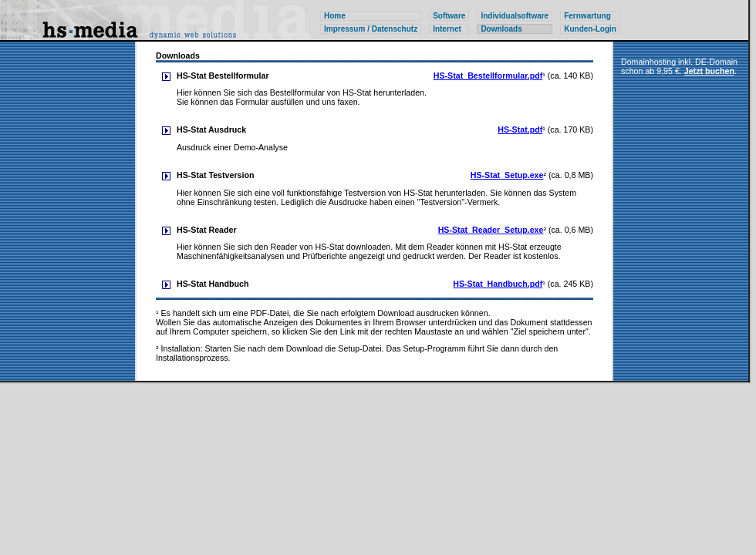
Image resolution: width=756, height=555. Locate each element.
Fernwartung (587, 16)
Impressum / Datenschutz (371, 29)
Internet (447, 29)
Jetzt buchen (709, 71)
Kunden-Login (590, 29)
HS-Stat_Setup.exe (507, 175)
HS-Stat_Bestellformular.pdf (488, 76)
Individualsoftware (515, 16)
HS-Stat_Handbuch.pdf (498, 284)
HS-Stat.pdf (520, 129)
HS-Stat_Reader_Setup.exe (491, 230)
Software (449, 16)
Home (335, 16)
